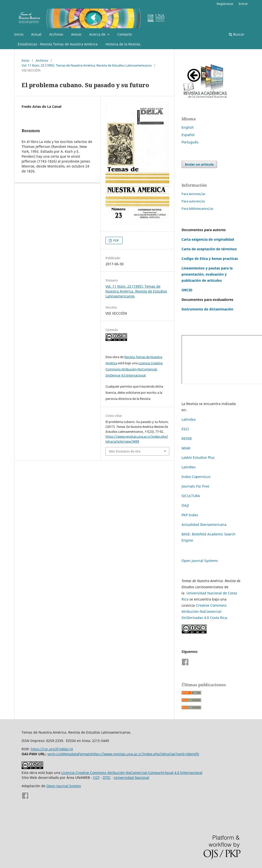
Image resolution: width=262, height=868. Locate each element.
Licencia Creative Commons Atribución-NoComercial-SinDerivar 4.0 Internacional (134, 369)
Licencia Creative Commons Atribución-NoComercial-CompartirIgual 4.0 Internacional (132, 773)
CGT (96, 777)
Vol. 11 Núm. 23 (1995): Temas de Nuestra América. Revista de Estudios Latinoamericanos (87, 65)
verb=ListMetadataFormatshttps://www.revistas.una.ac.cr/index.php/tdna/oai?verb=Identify (123, 754)
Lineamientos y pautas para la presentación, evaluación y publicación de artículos (207, 274)
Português (190, 142)
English (188, 127)
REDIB (187, 439)
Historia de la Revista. (123, 44)
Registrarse (225, 4)
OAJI (185, 505)
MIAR (186, 448)
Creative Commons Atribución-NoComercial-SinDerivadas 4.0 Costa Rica (204, 611)
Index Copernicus (196, 477)
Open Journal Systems (200, 561)
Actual (36, 34)
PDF (116, 240)
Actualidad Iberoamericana (204, 525)
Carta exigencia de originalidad (208, 239)
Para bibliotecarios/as (197, 209)
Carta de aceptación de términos (209, 249)
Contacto (124, 34)
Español (188, 135)
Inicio (19, 34)
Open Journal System (64, 786)
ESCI (186, 429)
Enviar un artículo (199, 164)
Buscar (237, 34)
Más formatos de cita (125, 451)
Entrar (243, 4)
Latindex (189, 419)
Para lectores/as (193, 194)
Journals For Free (195, 486)
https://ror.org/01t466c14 (52, 749)
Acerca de (98, 34)
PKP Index (190, 515)
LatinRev (189, 467)
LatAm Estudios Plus (198, 457)
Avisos (76, 34)
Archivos (56, 34)
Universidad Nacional (131, 777)
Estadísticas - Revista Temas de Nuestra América (58, 44)
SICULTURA (191, 496)
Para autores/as (193, 201)
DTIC (107, 777)
